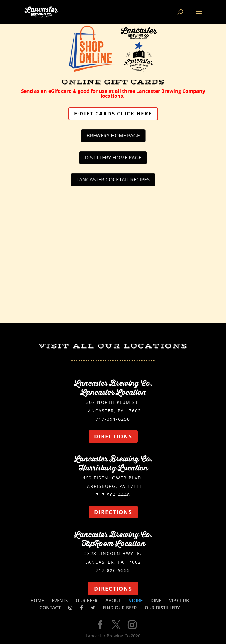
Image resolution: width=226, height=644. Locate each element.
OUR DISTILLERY (162, 608)
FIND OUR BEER (120, 608)
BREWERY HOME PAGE (113, 136)
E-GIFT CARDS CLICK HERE (113, 113)
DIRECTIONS (113, 436)
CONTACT (50, 608)
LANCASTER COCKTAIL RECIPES (113, 180)
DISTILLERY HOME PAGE (113, 158)
